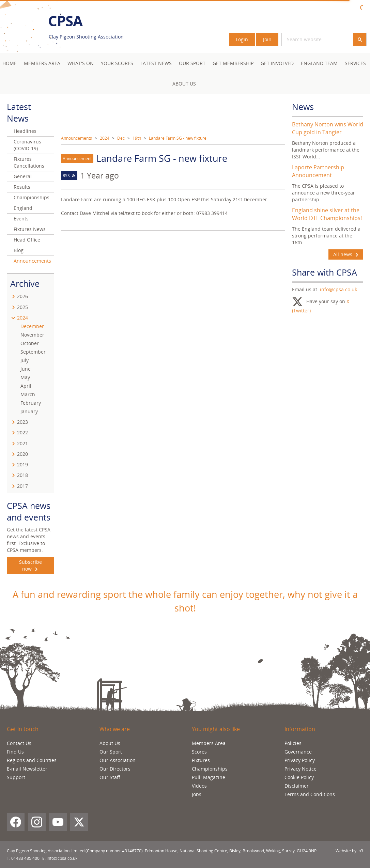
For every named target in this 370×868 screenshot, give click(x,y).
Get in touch (23, 729)
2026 (22, 296)
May (25, 377)
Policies (293, 743)
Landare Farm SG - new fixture (178, 138)
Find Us (15, 752)
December (32, 326)
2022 (22, 432)
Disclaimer (297, 786)
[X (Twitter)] (79, 822)
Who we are (115, 729)
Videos (199, 786)
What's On (81, 63)
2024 (105, 138)
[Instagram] (37, 822)
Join (267, 39)
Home (10, 63)
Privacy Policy (300, 760)
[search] (309, 40)
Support (16, 777)
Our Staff (110, 777)
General (23, 176)
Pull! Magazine (209, 777)
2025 (22, 307)
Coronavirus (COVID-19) (27, 145)
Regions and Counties (32, 760)
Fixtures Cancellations (29, 162)
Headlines (25, 131)
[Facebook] (16, 822)
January (29, 411)
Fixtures (201, 760)
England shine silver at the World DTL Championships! (327, 214)
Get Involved (277, 63)
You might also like (216, 729)
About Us (184, 84)
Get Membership (233, 63)
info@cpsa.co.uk (338, 289)
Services (355, 63)
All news (346, 254)
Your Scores (117, 63)
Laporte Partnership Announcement (318, 171)
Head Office (27, 240)
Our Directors (115, 769)
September (33, 352)
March (28, 394)
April (26, 386)
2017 (22, 486)
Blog (19, 250)
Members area (42, 63)
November (32, 335)
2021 (22, 443)
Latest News (156, 63)
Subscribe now (30, 565)
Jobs (197, 794)
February (31, 403)
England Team (319, 63)
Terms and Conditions (310, 794)
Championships (32, 197)
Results (22, 187)
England (23, 208)
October (30, 343)
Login (242, 39)
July (25, 360)
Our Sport (192, 63)
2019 (22, 464)
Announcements (76, 138)
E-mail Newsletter (27, 769)
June (26, 369)
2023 (22, 422)
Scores (199, 752)
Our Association (118, 760)
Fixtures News (30, 229)
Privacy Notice (300, 769)
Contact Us (19, 743)
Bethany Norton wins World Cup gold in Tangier (328, 128)
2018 (22, 475)
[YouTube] (58, 822)
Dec (121, 138)
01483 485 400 (25, 858)
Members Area (209, 743)
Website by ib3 (349, 851)
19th (137, 138)
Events (21, 219)
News (303, 107)
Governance (298, 752)
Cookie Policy (299, 777)
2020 (22, 454)
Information (300, 729)
